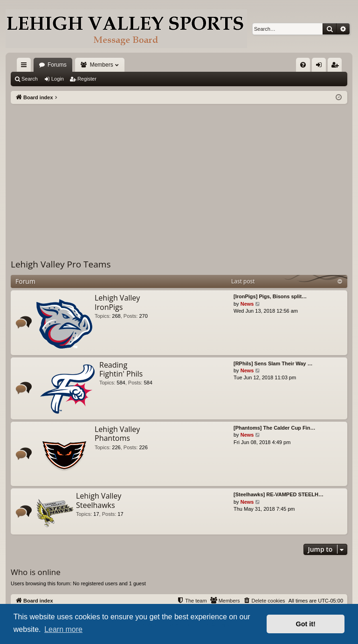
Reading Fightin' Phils (121, 369)
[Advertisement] (179, 174)
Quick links (26, 67)
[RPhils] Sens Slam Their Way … (273, 363)
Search (30, 79)
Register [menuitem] (337, 67)
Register (87, 79)
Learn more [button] (63, 629)
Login (58, 79)
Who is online (36, 572)
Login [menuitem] (321, 67)
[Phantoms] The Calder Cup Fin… (274, 428)
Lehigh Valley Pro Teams (61, 264)
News (247, 304)
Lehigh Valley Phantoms (117, 434)
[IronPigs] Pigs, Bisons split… (270, 296)
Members (102, 65)
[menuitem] (303, 65)
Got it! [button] (306, 624)
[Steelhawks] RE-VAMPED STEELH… (279, 494)
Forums (57, 65)
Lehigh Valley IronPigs (117, 302)
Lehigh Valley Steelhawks (99, 500)
